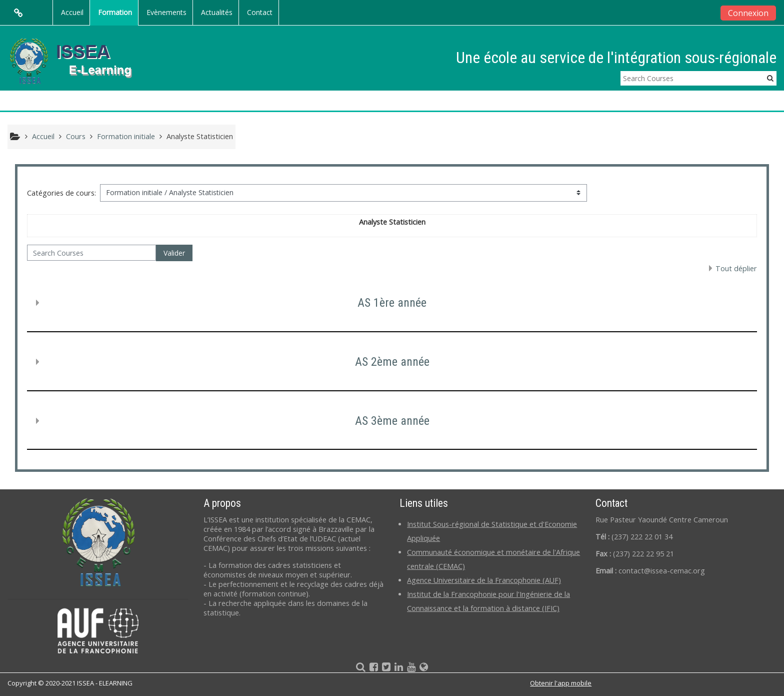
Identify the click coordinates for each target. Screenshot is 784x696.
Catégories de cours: (61, 193)
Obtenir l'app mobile (561, 683)
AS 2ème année (392, 362)
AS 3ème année (392, 421)
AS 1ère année (392, 303)
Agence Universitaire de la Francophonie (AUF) (484, 580)
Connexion (748, 13)
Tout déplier (736, 268)
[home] (79, 60)
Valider (174, 253)
